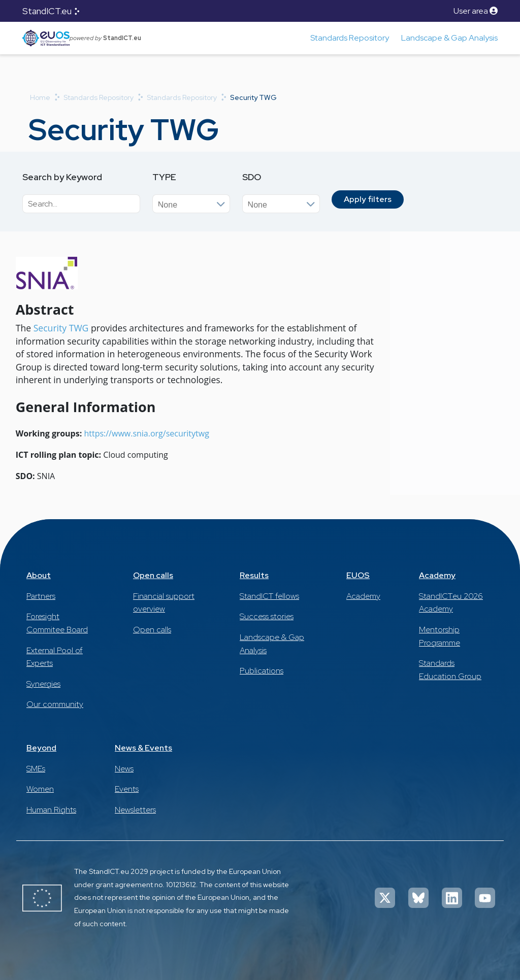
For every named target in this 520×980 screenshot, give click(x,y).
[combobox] (191, 204)
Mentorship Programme (440, 636)
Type (164, 177)
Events (127, 789)
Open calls (153, 575)
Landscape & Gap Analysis (449, 38)
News (124, 769)
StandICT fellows (269, 596)
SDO (252, 177)
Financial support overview (164, 603)
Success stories (267, 616)
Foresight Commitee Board (57, 623)
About (39, 575)
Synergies (43, 684)
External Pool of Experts (55, 657)
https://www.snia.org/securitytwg (146, 433)
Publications (262, 671)
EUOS (358, 575)
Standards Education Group (450, 670)
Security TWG (61, 328)
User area (476, 11)
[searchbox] (196, 203)
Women (40, 789)
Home (40, 97)
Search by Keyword (62, 177)
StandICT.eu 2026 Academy (451, 603)
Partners (41, 596)
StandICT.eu (47, 11)
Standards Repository (350, 38)
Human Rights (51, 810)
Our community (55, 704)
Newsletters (135, 810)
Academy (363, 596)
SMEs (36, 769)
